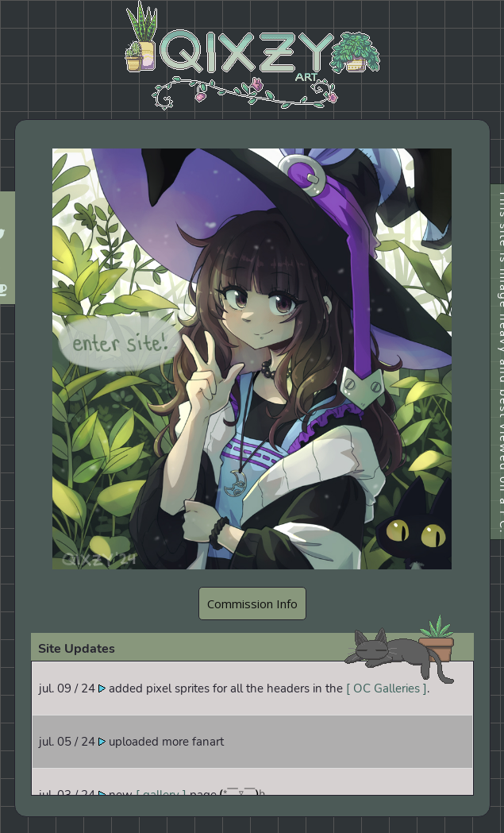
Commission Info (252, 604)
